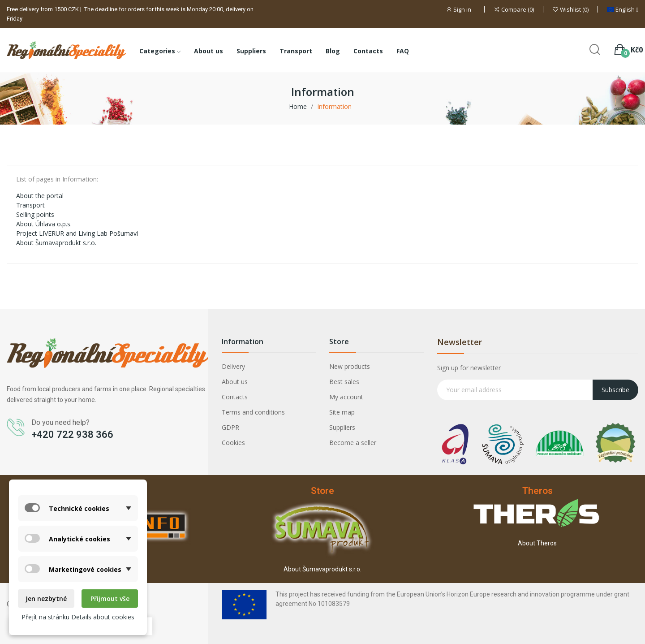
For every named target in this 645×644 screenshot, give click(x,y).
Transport (30, 205)
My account (346, 397)
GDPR (230, 427)
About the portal (40, 196)
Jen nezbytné (46, 599)
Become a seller (353, 443)
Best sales (344, 382)
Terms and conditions (253, 412)
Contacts (235, 397)
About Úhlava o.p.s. (44, 224)
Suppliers (342, 427)
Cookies (233, 443)
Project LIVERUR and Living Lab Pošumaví (77, 233)
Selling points (35, 214)
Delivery (233, 366)
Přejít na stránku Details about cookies (78, 617)
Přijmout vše (110, 599)
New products (350, 366)
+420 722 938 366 (72, 434)
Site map (342, 412)
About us (235, 382)
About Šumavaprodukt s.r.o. (56, 243)
